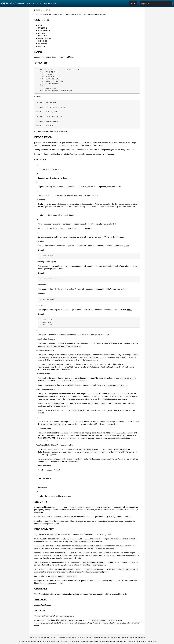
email (95, 637)
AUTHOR (42, 46)
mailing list (106, 641)
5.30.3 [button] (30, 3)
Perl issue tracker (94, 641)
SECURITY (43, 36)
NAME (41, 25)
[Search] (156, 3)
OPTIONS (42, 33)
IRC (112, 641)
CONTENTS (42, 20)
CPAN (48, 10)
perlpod (37, 605)
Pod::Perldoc (43, 441)
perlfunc (126, 246)
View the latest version (97, 14)
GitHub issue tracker (85, 637)
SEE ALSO (42, 44)
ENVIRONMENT (45, 38)
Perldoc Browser (13, 3)
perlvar (129, 310)
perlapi (123, 289)
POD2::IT (45, 438)
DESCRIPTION (44, 31)
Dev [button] (38, 3)
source (43, 10)
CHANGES (42, 41)
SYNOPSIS (43, 28)
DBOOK (59, 637)
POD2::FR (56, 438)
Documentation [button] (50, 3)
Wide (133, 3)
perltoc (107, 154)
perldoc (37, 10)
